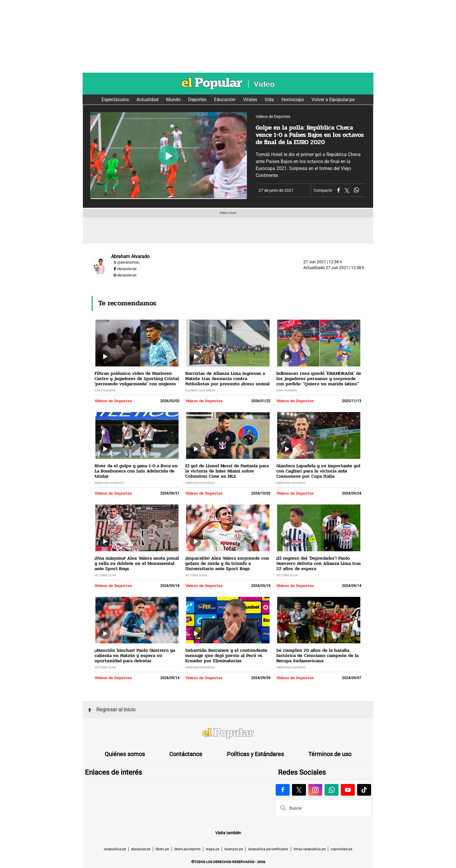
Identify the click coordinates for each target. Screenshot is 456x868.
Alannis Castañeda (200, 390)
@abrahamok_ (129, 262)
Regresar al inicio (112, 709)
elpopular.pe (127, 269)
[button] (283, 808)
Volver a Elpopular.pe (333, 100)
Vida (269, 100)
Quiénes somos (125, 754)
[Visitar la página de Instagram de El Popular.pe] (315, 790)
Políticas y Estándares (255, 754)
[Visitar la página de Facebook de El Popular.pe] (283, 790)
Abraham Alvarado (109, 483)
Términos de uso (330, 754)
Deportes (197, 100)
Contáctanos (186, 754)
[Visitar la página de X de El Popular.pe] (299, 790)
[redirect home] (228, 734)
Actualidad (147, 100)
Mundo (173, 100)
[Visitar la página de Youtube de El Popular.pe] (348, 790)
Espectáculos (115, 100)
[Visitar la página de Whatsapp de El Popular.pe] (332, 790)
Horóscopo (293, 100)
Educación (225, 100)
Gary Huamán (105, 390)
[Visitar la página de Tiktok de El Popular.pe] (364, 790)
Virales (250, 100)
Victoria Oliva (105, 575)
